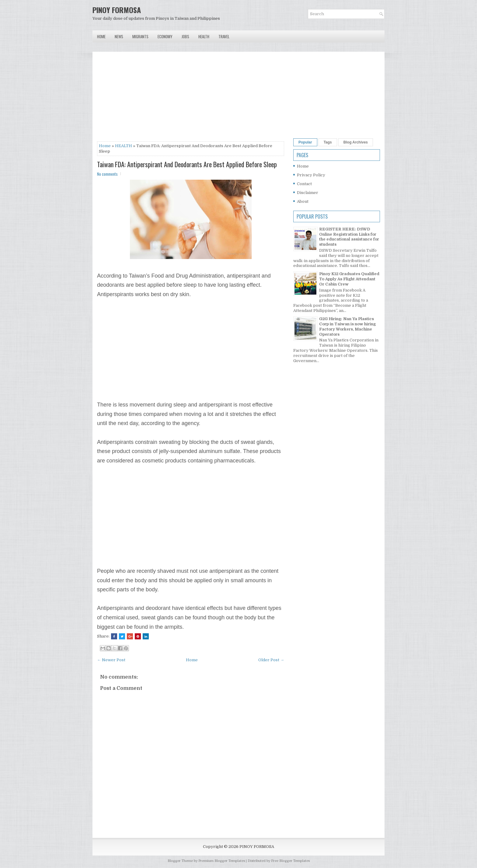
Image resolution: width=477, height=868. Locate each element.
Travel (224, 36)
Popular (305, 142)
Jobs (185, 36)
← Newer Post (111, 660)
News (119, 36)
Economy (165, 36)
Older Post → (271, 660)
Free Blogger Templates (290, 861)
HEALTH (124, 146)
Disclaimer (308, 193)
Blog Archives (356, 142)
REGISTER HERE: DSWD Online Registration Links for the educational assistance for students (349, 237)
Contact (304, 184)
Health (204, 36)
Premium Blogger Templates (222, 861)
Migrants (140, 36)
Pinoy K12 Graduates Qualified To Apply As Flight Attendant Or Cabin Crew (349, 279)
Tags (328, 142)
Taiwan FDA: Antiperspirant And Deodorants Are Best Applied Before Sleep (187, 164)
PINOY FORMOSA (117, 10)
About (303, 201)
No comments (107, 174)
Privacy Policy (311, 175)
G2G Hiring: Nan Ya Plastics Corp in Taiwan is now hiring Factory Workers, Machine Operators (347, 327)
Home (101, 36)
